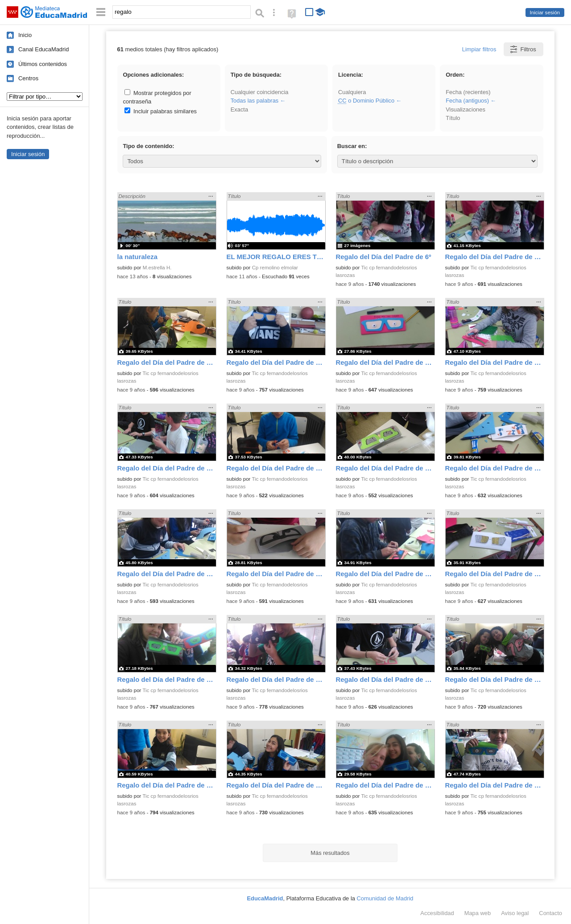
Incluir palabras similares (161, 111)
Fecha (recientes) (468, 92)
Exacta (239, 109)
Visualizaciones (465, 109)
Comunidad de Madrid (385, 898)
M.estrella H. (157, 268)
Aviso (515, 913)
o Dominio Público (366, 101)
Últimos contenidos (43, 64)
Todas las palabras (255, 101)
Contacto (550, 913)
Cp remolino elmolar (275, 268)
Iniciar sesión (545, 12)
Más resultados (330, 853)
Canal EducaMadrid (43, 49)
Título (453, 118)
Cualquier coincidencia (260, 92)
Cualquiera (352, 92)
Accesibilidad (437, 913)
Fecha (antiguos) (467, 101)
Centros (28, 78)
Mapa (478, 913)
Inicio (25, 35)
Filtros (523, 49)
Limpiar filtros (479, 49)
